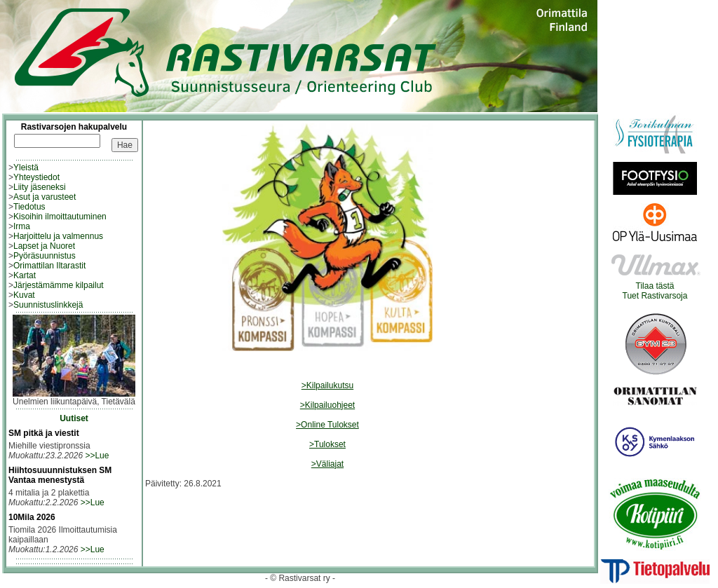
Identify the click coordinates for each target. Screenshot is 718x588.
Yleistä (26, 167)
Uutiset (74, 418)
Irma (22, 226)
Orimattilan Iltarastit (49, 266)
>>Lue (97, 456)
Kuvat (24, 295)
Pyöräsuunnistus (45, 256)
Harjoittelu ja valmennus (58, 236)
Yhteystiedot (36, 177)
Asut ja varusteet (45, 197)
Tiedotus (29, 207)
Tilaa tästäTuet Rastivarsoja (655, 287)
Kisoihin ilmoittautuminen (60, 217)
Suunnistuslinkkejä (48, 305)
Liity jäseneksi (40, 187)
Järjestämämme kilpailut (59, 285)
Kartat (25, 275)
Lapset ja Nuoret (44, 246)
